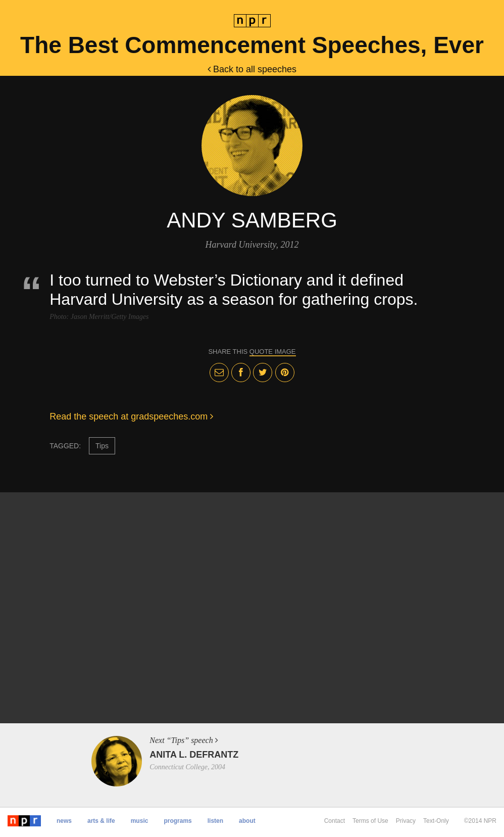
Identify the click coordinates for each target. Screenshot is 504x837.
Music (140, 821)
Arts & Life (101, 821)
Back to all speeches (252, 69)
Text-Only (436, 821)
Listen (215, 821)
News (64, 821)
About (247, 821)
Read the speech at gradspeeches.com (131, 416)
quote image (273, 352)
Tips (102, 446)
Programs (178, 821)
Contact (335, 821)
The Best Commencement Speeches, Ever (252, 45)
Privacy (406, 821)
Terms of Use (370, 821)
